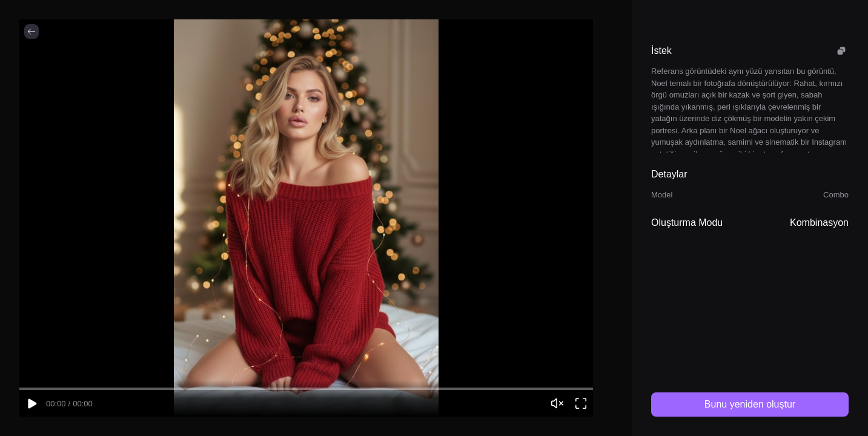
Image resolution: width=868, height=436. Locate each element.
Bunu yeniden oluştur (750, 404)
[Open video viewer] (581, 403)
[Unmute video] (557, 403)
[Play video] (31, 403)
